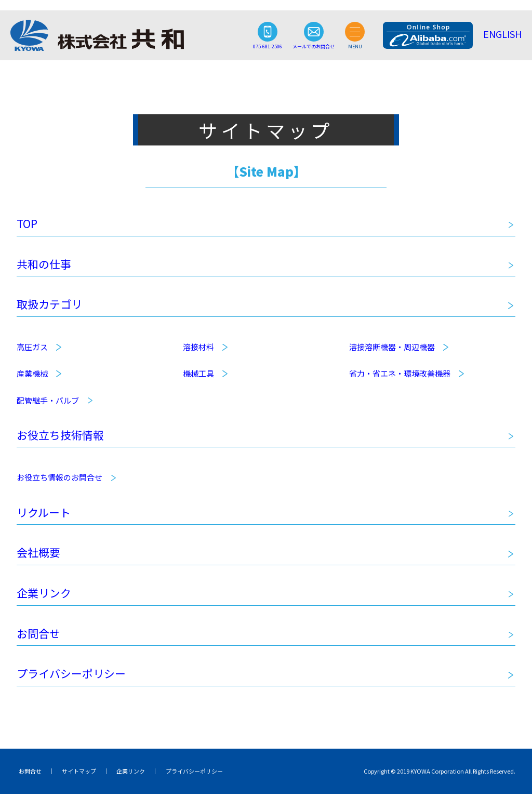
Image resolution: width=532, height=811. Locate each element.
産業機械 (32, 379)
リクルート (46, 521)
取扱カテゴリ (52, 309)
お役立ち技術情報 (64, 442)
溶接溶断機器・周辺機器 (392, 353)
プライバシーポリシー (76, 689)
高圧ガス (32, 353)
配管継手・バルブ (48, 405)
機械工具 (198, 379)
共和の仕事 (46, 267)
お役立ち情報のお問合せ (59, 485)
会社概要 (41, 563)
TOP (28, 224)
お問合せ (41, 647)
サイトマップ (73, 788)
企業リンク (46, 605)
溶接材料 (198, 353)
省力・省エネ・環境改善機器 (400, 379)
